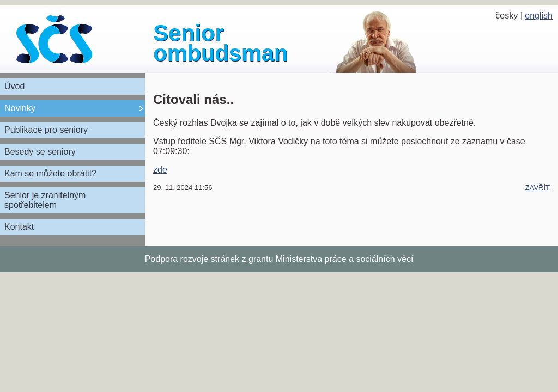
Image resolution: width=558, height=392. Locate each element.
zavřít (538, 188)
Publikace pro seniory (46, 130)
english (539, 16)
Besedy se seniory (40, 152)
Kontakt (19, 227)
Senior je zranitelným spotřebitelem (45, 200)
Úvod (14, 86)
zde (160, 170)
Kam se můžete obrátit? (50, 173)
